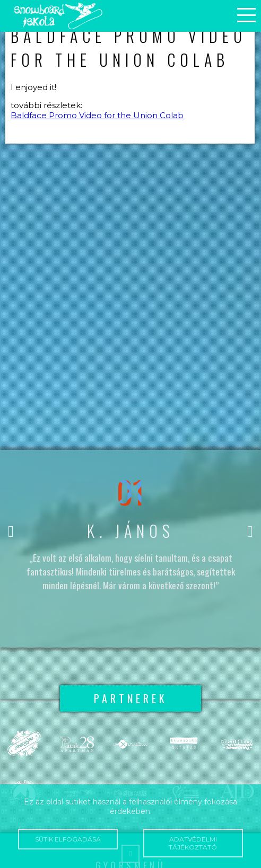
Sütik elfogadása (68, 839)
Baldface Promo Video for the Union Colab (97, 115)
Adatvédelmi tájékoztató (193, 843)
